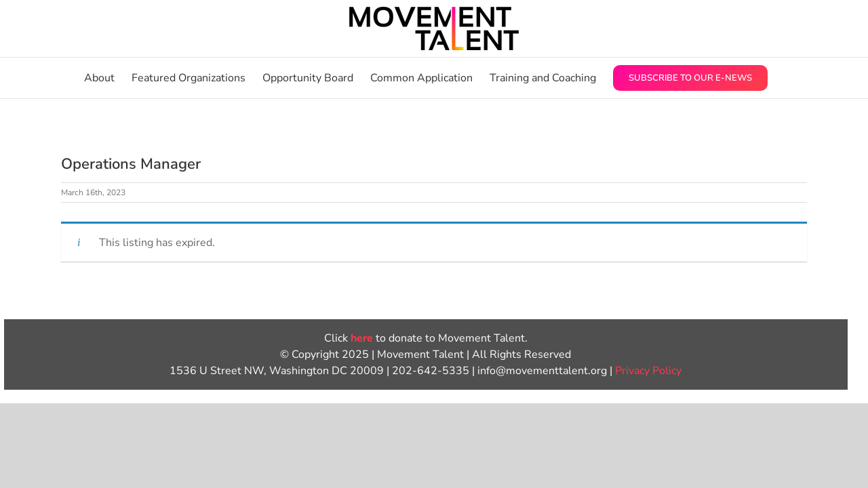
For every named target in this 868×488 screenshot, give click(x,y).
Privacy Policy (648, 371)
